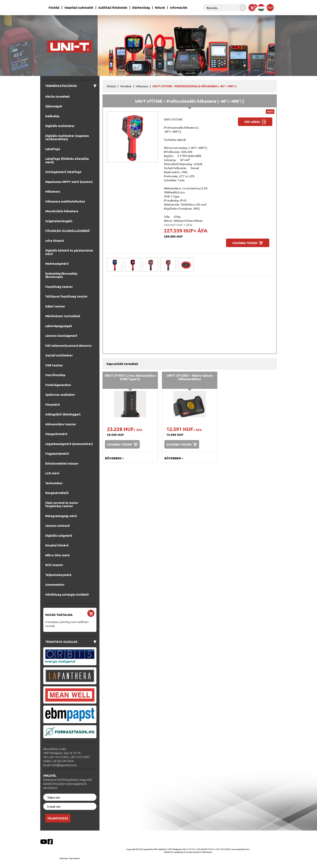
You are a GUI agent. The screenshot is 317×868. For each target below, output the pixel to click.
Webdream (207, 852)
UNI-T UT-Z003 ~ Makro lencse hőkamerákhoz (190, 377)
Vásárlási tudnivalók (79, 8)
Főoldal (54, 8)
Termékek (126, 86)
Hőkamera (142, 86)
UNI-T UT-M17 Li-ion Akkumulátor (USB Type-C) (130, 377)
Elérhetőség (141, 8)
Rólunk (160, 8)
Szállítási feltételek (113, 8)
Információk (179, 8)
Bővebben (115, 458)
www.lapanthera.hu (241, 849)
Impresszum (74, 858)
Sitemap (64, 858)
